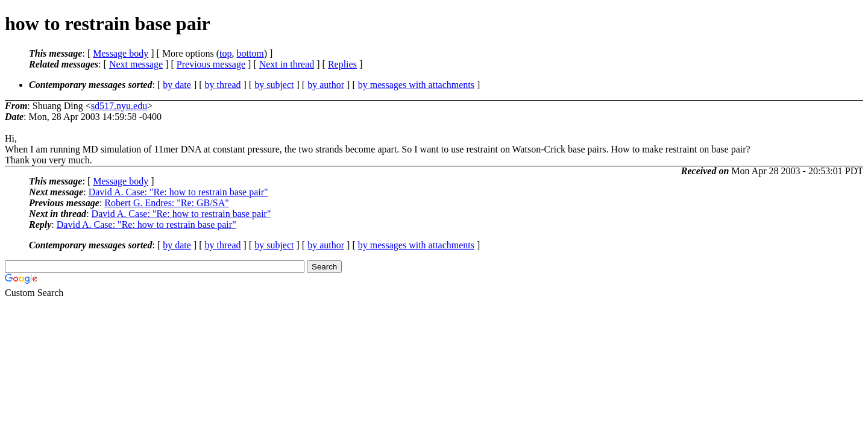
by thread (223, 85)
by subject (274, 85)
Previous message (211, 64)
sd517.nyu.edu (119, 106)
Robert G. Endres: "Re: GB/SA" (166, 203)
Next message (136, 64)
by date (177, 85)
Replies (342, 64)
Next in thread (287, 64)
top (225, 53)
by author (326, 85)
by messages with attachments (416, 85)
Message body (121, 53)
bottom (250, 53)
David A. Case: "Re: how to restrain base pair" (178, 192)
